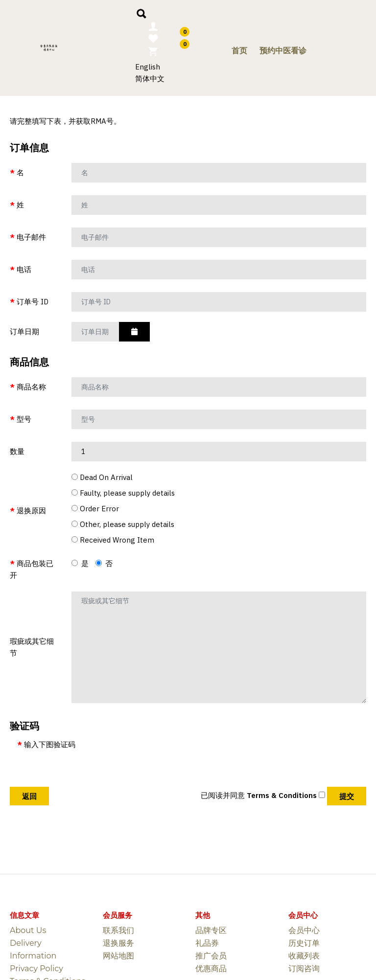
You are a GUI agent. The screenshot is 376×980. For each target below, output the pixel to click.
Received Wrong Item (113, 540)
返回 (29, 796)
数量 (17, 451)
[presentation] (92, 770)
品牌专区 (211, 930)
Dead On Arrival (102, 477)
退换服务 (118, 943)
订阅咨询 (304, 969)
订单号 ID (33, 302)
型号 (24, 419)
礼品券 (207, 943)
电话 (24, 269)
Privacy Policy (36, 969)
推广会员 (211, 956)
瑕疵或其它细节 (32, 647)
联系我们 (118, 930)
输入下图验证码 (50, 744)
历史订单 (304, 943)
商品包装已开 (32, 569)
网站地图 (118, 956)
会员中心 (304, 930)
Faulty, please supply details (123, 493)
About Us (28, 930)
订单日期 (24, 331)
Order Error (95, 509)
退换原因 (31, 511)
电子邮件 (31, 237)
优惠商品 (211, 969)
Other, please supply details (123, 524)
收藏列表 (304, 956)
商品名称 (31, 387)
